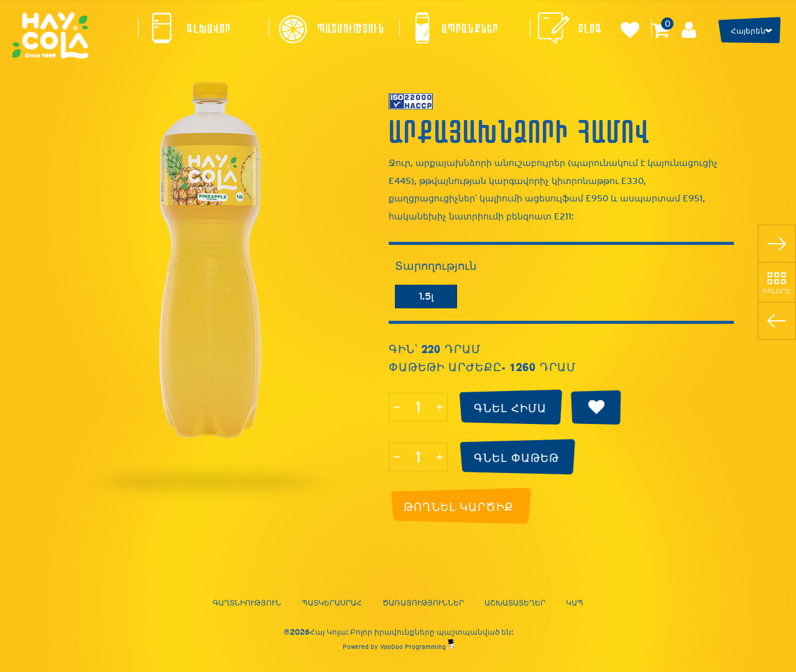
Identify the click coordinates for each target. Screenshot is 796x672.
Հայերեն (748, 31)
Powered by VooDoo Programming (398, 647)
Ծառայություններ (423, 603)
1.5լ (426, 296)
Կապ (575, 603)
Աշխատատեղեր (515, 603)
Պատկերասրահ (332, 603)
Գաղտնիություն (247, 603)
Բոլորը (777, 291)
